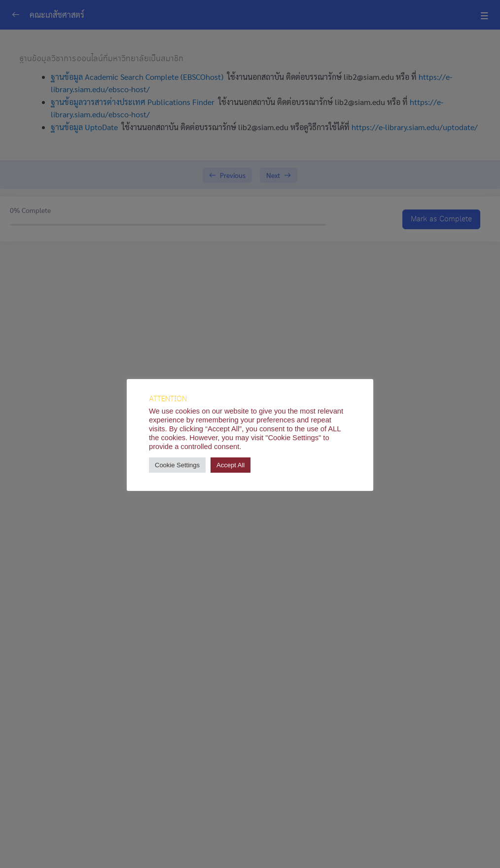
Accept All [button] (231, 465)
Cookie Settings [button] (177, 465)
